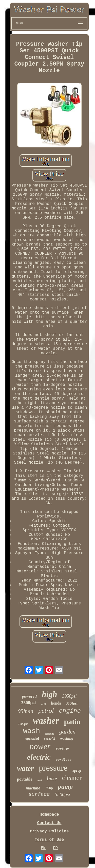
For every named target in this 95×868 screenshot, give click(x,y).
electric (39, 757)
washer (46, 721)
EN (43, 848)
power (40, 747)
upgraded (32, 738)
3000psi (72, 703)
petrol (46, 711)
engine (70, 711)
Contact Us (49, 823)
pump (65, 787)
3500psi (28, 703)
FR (55, 848)
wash (32, 731)
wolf (43, 704)
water (25, 768)
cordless (64, 760)
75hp (49, 788)
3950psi (70, 696)
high (49, 694)
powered (29, 696)
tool (40, 780)
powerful (49, 739)
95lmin (25, 711)
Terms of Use (49, 840)
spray (77, 770)
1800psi (23, 724)
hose (52, 779)
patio (72, 721)
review (62, 748)
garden (67, 732)
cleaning (50, 734)
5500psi (62, 794)
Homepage (49, 815)
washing (67, 738)
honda (56, 703)
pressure (53, 768)
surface (39, 794)
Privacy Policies (49, 831)
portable (24, 779)
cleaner (72, 778)
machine (33, 788)
